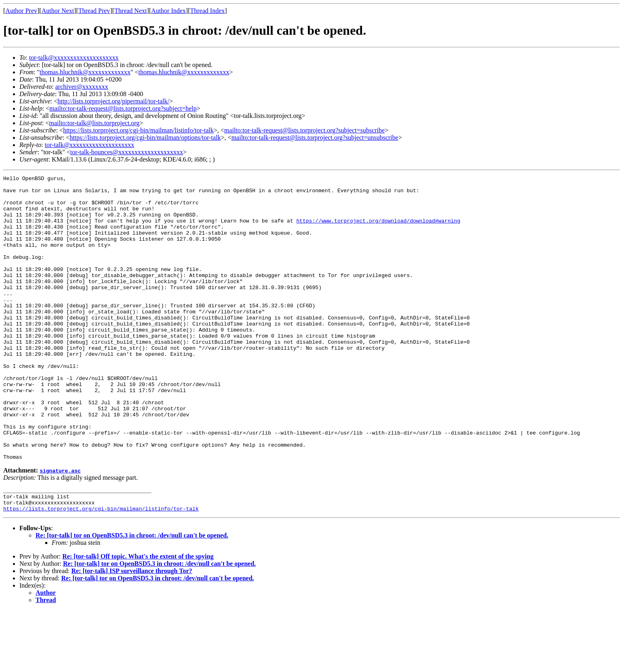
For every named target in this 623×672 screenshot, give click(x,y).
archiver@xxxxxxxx (82, 87)
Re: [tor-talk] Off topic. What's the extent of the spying (138, 618)
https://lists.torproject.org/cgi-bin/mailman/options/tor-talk (145, 138)
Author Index (168, 11)
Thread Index (208, 11)
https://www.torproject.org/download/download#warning (378, 230)
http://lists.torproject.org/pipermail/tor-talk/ (113, 101)
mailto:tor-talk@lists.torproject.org (94, 123)
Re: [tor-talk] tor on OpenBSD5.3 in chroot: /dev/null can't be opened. (132, 597)
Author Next (58, 11)
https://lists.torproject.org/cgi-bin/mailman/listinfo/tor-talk (138, 130)
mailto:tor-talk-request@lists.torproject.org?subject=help (123, 108)
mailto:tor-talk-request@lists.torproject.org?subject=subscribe (304, 130)
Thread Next (130, 11)
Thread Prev (94, 11)
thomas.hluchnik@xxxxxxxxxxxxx (85, 72)
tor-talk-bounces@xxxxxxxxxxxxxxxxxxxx (127, 152)
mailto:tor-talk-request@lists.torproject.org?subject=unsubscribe (315, 138)
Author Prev (21, 11)
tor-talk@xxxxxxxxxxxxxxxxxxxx (74, 58)
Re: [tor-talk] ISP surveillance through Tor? (132, 633)
